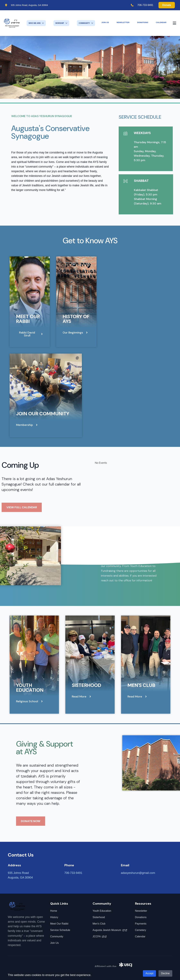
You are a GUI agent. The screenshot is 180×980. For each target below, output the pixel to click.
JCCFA (100, 937)
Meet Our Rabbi (28, 319)
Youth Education (30, 688)
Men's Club (141, 685)
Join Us (105, 22)
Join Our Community (43, 414)
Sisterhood (86, 685)
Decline (165, 973)
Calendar (161, 22)
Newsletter (123, 22)
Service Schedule (60, 930)
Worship (61, 23)
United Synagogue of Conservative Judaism (146, 966)
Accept (149, 973)
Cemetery (141, 930)
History (54, 917)
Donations (143, 22)
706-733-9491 (145, 5)
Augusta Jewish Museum (110, 930)
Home (54, 911)
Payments (141, 924)
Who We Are (36, 23)
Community (86, 23)
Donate (167, 5)
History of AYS (76, 319)
